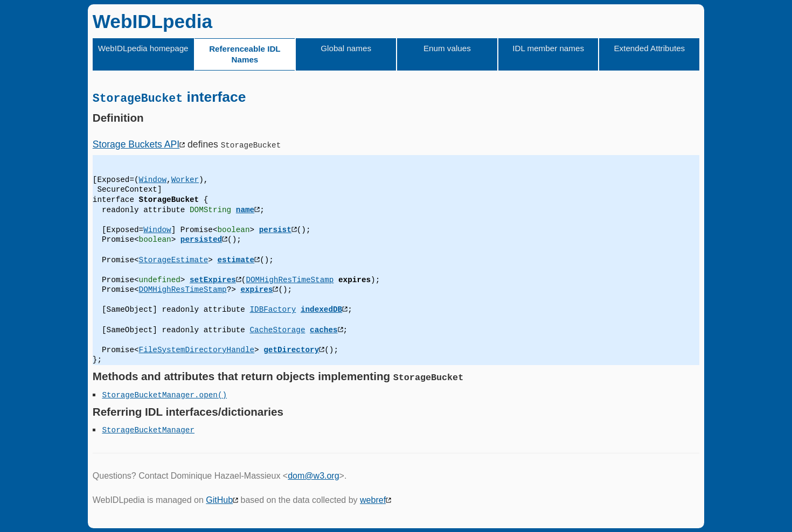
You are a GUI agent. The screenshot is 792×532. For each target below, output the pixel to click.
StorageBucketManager (148, 394)
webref (373, 499)
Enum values (447, 48)
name (245, 209)
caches (324, 329)
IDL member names (548, 48)
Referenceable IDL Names (245, 54)
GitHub (219, 499)
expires (256, 289)
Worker (185, 179)
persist (275, 229)
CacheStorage (277, 329)
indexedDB (321, 309)
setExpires (213, 279)
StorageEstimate (174, 259)
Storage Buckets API (136, 144)
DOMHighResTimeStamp (290, 279)
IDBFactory (273, 309)
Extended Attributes (649, 48)
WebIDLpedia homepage (143, 48)
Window (153, 179)
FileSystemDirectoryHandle (197, 349)
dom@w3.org (313, 476)
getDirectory (291, 349)
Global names (346, 48)
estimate (236, 259)
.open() (211, 394)
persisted (201, 239)
